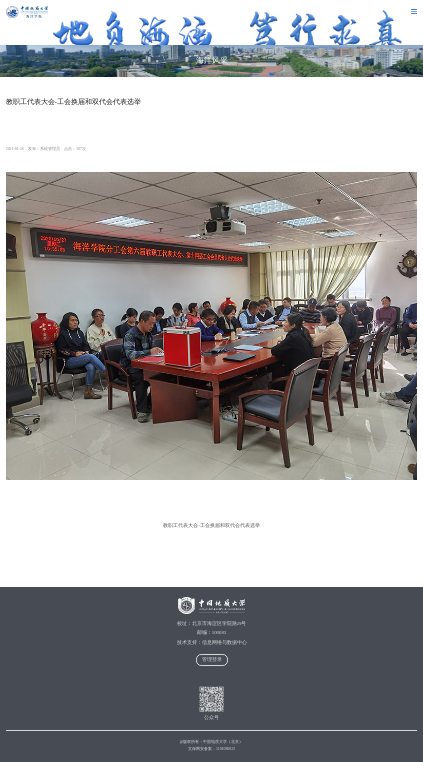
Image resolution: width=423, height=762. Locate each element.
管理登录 (212, 659)
